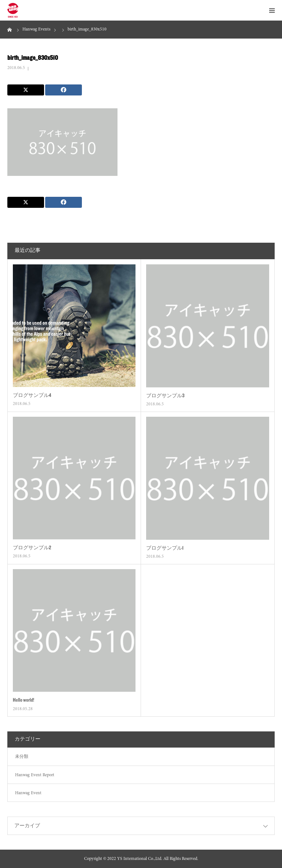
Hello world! (23, 700)
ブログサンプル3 (165, 395)
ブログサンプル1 (165, 548)
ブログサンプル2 (32, 547)
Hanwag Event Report (35, 775)
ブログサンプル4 (32, 395)
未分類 (22, 757)
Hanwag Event (28, 793)
